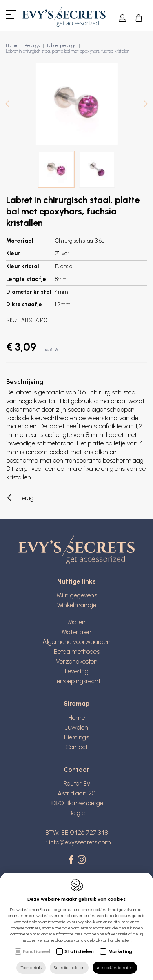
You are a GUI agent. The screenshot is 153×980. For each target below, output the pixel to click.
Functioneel (37, 951)
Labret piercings (61, 46)
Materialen (76, 632)
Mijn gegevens (77, 595)
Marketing (120, 951)
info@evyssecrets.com (80, 842)
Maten (77, 622)
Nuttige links (76, 581)
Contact (76, 747)
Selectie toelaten (69, 968)
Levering (77, 671)
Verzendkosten (77, 661)
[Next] (146, 105)
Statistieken (79, 951)
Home (12, 46)
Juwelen (77, 727)
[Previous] (7, 105)
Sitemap (77, 703)
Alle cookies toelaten (115, 968)
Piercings (32, 46)
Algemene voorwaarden (76, 642)
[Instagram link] (82, 860)
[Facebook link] (72, 860)
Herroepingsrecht (76, 681)
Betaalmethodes (77, 651)
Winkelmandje (77, 605)
